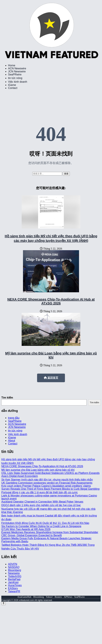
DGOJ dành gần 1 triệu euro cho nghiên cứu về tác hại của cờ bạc (41, 505)
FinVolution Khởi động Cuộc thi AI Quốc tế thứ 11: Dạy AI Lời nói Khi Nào (45, 523)
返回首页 (51, 378)
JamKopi (13, 582)
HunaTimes (15, 585)
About (12, 441)
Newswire (14, 573)
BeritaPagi (14, 579)
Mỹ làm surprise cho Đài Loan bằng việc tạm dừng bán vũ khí (38, 470)
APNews (68, 597)
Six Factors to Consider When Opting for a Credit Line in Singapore (41, 526)
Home (12, 65)
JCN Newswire (17, 71)
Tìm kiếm (7, 398)
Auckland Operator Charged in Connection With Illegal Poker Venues (42, 502)
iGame (12, 85)
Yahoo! (49, 597)
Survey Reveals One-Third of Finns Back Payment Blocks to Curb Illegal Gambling (50, 489)
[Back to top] (4, 603)
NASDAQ (14, 567)
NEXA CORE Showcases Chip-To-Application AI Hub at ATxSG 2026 (51, 301)
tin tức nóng (15, 78)
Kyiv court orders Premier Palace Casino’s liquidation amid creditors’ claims (46, 486)
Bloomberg (15, 570)
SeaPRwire (15, 75)
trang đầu (14, 418)
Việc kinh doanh (18, 82)
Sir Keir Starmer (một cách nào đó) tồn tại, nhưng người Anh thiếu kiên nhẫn (47, 480)
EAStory (13, 588)
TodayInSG (15, 576)
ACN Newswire (17, 68)
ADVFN (13, 564)
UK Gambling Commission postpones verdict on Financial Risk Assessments (47, 483)
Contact (13, 88)
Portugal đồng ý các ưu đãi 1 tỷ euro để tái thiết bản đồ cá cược (40, 492)
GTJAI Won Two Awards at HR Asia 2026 (26, 529)
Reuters (58, 597)
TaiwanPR (14, 591)
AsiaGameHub (24, 597)
